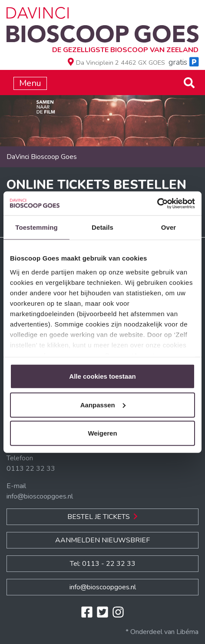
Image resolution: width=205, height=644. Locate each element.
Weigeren (102, 433)
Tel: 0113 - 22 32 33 (103, 564)
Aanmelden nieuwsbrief (102, 540)
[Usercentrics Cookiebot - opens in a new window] (157, 203)
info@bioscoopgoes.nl (40, 496)
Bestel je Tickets (102, 517)
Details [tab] (102, 227)
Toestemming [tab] (36, 227)
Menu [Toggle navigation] (30, 83)
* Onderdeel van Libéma (162, 632)
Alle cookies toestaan (102, 376)
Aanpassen (103, 405)
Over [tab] (169, 227)
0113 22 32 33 (31, 469)
